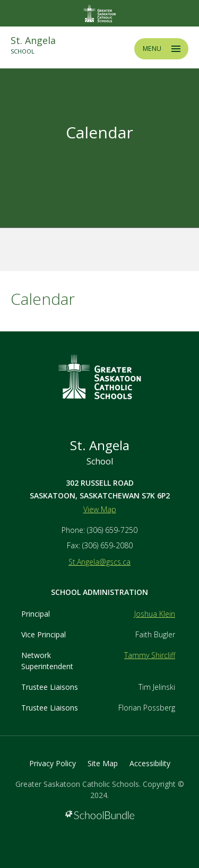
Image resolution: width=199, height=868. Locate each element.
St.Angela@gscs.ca (99, 562)
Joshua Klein (155, 614)
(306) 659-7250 (112, 530)
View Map (100, 509)
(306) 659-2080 (107, 545)
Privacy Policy (53, 763)
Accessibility (150, 763)
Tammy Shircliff (150, 655)
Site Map (103, 763)
